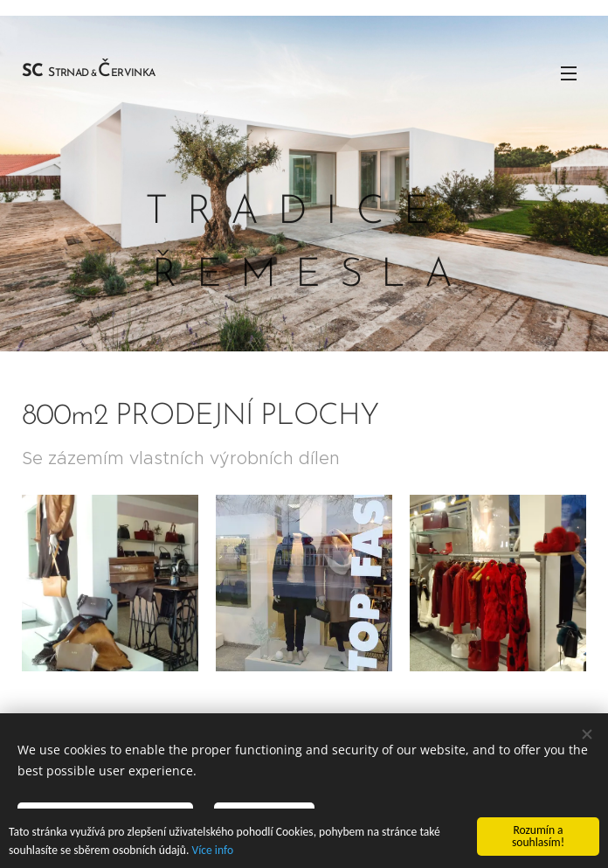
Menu (569, 73)
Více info (212, 850)
